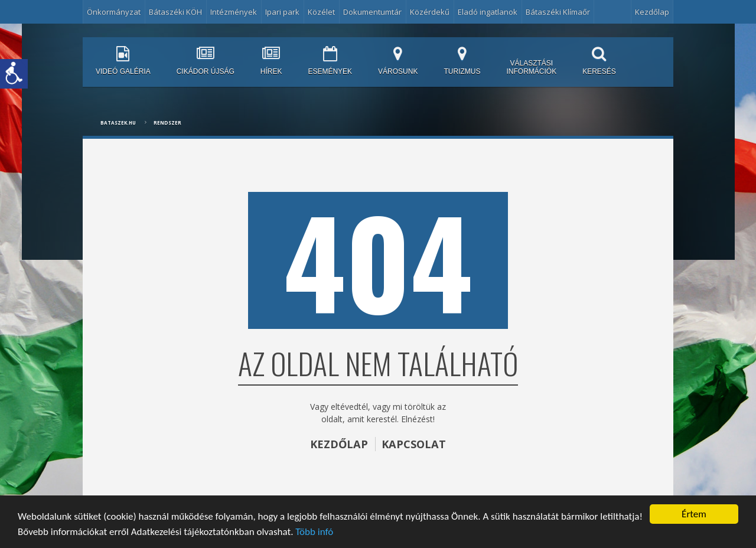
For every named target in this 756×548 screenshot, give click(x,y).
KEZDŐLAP (339, 444)
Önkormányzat (114, 12)
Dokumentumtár (372, 12)
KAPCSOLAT (414, 444)
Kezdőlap (652, 12)
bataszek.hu (118, 123)
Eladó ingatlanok (488, 12)
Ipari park (282, 12)
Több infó (314, 532)
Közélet (321, 12)
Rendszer (167, 123)
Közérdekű (430, 12)
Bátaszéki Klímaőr (558, 12)
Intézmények (234, 12)
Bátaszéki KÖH (175, 12)
